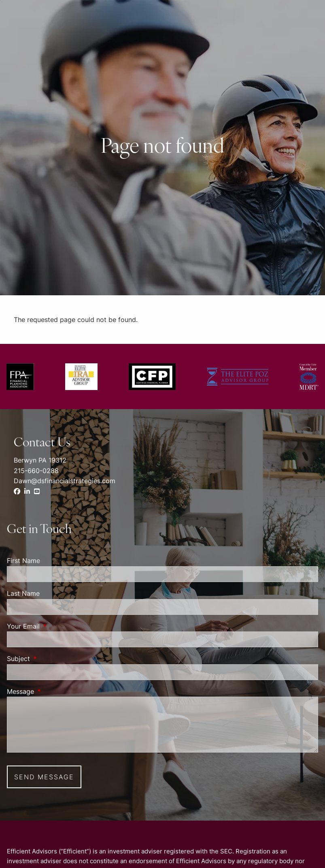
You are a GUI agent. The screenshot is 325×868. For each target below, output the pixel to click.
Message (53, 691)
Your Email (56, 626)
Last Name (23, 593)
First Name (23, 561)
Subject (51, 659)
